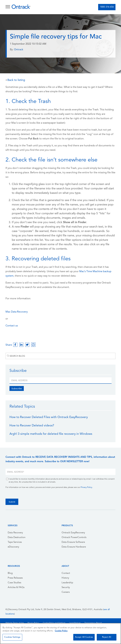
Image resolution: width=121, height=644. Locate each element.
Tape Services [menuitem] (15, 542)
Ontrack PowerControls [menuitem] (74, 537)
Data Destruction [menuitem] (17, 537)
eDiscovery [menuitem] (13, 547)
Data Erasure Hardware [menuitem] (74, 547)
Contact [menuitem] (66, 573)
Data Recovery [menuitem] (15, 533)
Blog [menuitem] (10, 573)
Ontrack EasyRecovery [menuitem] (73, 533)
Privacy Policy (86, 487)
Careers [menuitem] (66, 592)
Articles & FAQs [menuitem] (16, 587)
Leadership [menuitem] (67, 583)
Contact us (12, 326)
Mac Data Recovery (17, 312)
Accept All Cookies (84, 637)
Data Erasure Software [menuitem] (73, 542)
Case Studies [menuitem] (14, 583)
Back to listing (15, 80)
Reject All (107, 637)
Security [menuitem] (66, 587)
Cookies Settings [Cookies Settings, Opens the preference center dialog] (12, 637)
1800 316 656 (107, 7)
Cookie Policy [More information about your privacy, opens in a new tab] (61, 631)
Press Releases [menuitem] (15, 578)
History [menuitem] (65, 578)
